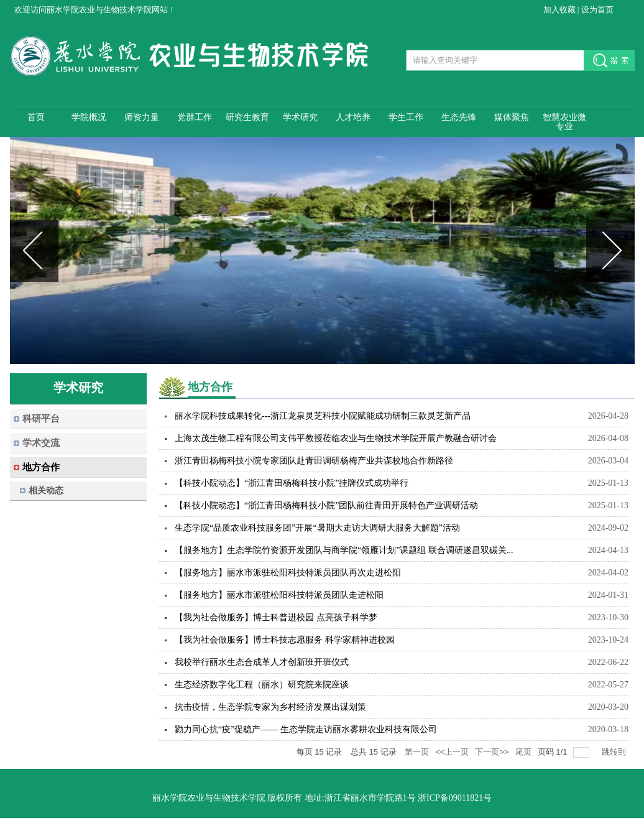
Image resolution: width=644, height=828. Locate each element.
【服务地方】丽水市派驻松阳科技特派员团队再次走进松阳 (288, 573)
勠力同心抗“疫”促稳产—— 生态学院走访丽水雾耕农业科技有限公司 (306, 729)
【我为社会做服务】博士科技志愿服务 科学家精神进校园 (285, 640)
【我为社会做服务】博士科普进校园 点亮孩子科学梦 (276, 617)
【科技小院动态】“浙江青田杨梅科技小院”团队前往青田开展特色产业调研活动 (326, 505)
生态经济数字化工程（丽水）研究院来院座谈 (262, 685)
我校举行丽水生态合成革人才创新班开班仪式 (262, 662)
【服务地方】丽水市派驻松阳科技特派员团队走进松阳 (279, 595)
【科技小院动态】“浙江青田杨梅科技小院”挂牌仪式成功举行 (292, 483)
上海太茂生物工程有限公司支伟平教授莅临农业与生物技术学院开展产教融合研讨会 (336, 438)
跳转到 (615, 752)
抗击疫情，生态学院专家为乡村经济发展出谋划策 (270, 707)
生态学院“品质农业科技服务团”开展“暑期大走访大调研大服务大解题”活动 (317, 528)
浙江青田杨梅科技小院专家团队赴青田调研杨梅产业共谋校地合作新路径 (314, 461)
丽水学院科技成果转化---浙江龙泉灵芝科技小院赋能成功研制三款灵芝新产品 (323, 416)
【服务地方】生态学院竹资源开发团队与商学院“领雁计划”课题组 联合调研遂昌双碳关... (344, 550)
